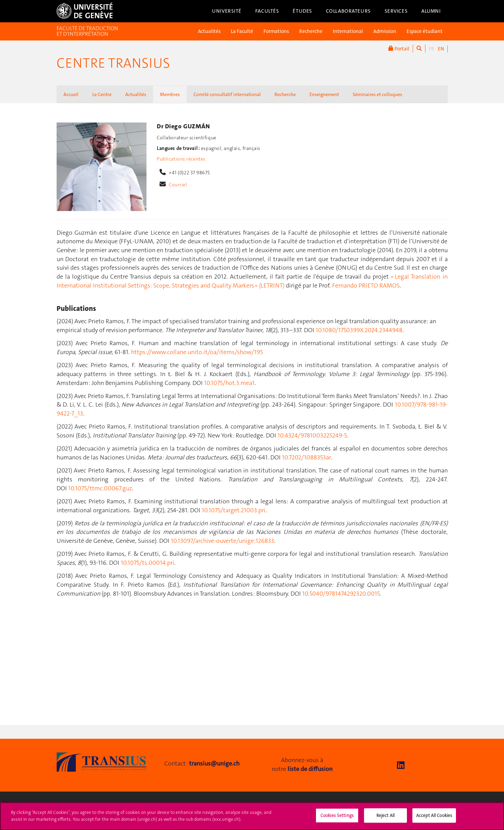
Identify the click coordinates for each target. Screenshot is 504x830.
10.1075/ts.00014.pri (148, 563)
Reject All (385, 819)
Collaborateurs (348, 11)
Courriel (178, 185)
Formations (276, 31)
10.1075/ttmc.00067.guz (100, 488)
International (348, 31)
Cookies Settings (337, 819)
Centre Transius (113, 63)
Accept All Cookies (434, 819)
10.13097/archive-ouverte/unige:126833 (222, 541)
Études (302, 11)
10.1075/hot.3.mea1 (229, 383)
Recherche (311, 31)
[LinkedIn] (401, 765)
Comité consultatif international (227, 94)
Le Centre (102, 94)
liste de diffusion (310, 769)
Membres (170, 94)
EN (441, 49)
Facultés (267, 11)
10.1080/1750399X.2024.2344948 (359, 330)
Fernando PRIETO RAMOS (366, 285)
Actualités (209, 31)
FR (432, 49)
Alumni (431, 11)
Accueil (71, 94)
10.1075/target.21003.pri (234, 510)
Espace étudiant (425, 31)
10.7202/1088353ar (306, 457)
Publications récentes (181, 159)
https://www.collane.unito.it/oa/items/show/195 (197, 352)
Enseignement (324, 94)
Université (227, 11)
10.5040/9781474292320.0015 (341, 594)
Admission (385, 31)
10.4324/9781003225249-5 (312, 435)
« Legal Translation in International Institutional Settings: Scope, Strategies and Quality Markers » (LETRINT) (252, 281)
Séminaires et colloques (377, 94)
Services (396, 11)
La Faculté (242, 31)
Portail (399, 49)
